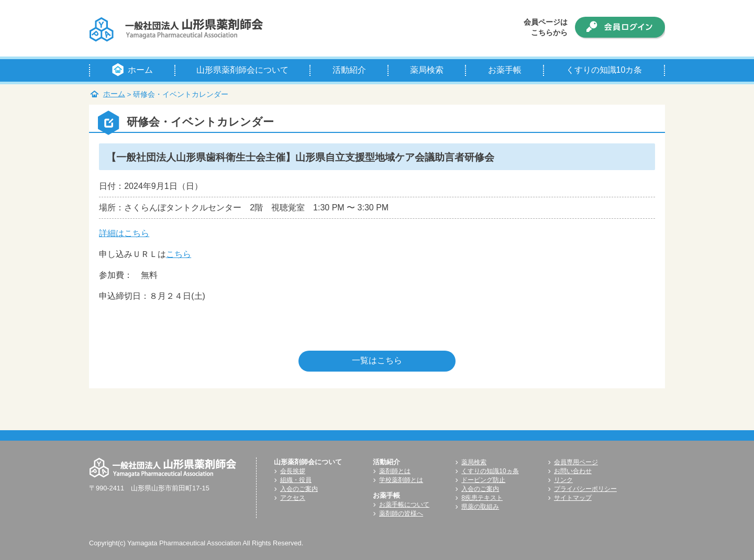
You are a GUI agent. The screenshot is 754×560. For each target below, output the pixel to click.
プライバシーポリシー (585, 489)
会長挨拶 (293, 471)
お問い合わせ (573, 471)
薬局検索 (474, 462)
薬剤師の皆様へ (401, 513)
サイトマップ (573, 498)
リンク (563, 480)
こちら (179, 254)
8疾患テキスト (482, 498)
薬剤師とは (395, 471)
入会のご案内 (299, 489)
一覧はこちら (377, 360)
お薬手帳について (404, 505)
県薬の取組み (480, 507)
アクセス (293, 498)
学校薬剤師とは (401, 480)
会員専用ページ (576, 462)
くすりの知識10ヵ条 (490, 471)
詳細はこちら (124, 233)
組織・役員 (296, 480)
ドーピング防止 (483, 480)
